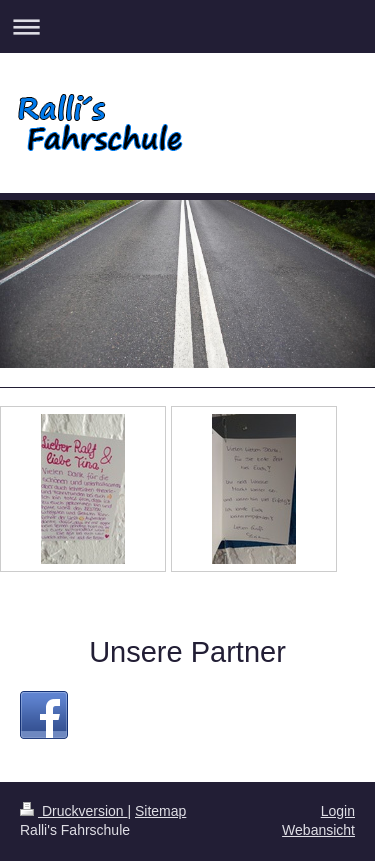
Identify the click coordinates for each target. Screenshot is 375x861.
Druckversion (73, 811)
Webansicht (318, 830)
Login (338, 811)
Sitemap (160, 811)
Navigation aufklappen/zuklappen (187, 26)
